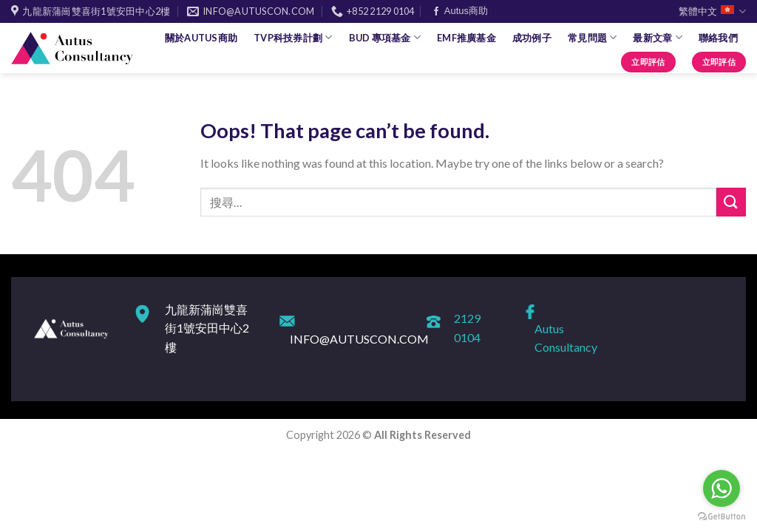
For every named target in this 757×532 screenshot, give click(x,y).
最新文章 (657, 37)
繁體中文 (712, 11)
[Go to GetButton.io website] (722, 517)
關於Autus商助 (201, 38)
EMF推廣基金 (466, 38)
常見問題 (592, 37)
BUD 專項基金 (385, 37)
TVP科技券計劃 (293, 37)
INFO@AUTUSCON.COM (359, 339)
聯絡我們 (718, 38)
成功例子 (532, 38)
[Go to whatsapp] (722, 488)
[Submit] (731, 202)
